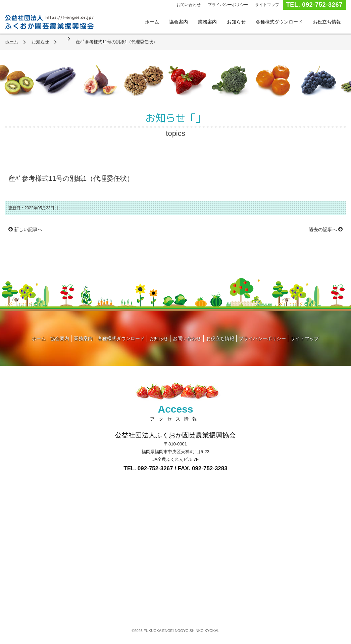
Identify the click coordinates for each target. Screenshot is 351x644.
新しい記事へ (25, 229)
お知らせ (236, 22)
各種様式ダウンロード (279, 22)
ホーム (152, 22)
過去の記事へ (326, 229)
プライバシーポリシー (228, 5)
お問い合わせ (189, 5)
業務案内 (207, 22)
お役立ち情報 (327, 22)
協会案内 (179, 22)
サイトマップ (267, 5)
